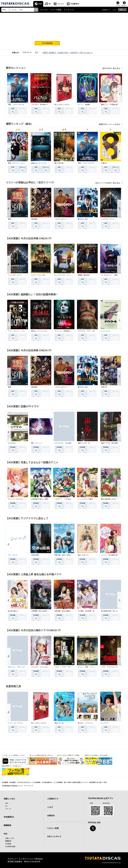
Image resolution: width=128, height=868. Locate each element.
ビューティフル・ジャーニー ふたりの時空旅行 (71, 275)
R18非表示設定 (10, 846)
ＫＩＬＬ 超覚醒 (84, 104)
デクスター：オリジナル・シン (42, 667)
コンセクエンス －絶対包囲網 (111, 275)
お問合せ (51, 815)
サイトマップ (28, 786)
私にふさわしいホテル (62, 104)
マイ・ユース (12, 555)
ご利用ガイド (106, 10)
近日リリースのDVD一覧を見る (108, 183)
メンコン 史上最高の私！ (110, 555)
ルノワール (105, 723)
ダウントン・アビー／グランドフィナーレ (22, 667)
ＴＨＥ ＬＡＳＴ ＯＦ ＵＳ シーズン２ (69, 667)
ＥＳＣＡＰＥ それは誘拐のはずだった (68, 443)
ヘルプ (114, 10)
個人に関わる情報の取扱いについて (76, 782)
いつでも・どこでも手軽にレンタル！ (14, 755)
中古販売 (8, 844)
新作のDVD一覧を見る (111, 68)
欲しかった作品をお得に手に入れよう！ (42, 755)
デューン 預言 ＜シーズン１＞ (89, 667)
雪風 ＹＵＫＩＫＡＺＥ (16, 104)
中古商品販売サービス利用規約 (52, 782)
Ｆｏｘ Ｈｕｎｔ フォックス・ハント (21, 331)
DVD (40, 4)
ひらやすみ (12, 443)
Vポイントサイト (54, 836)
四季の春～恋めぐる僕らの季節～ (66, 555)
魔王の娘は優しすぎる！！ (110, 499)
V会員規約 (12, 782)
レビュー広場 (53, 828)
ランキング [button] (69, 10)
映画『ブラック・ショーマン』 (18, 163)
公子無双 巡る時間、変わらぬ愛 (89, 611)
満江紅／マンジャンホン (39, 331)
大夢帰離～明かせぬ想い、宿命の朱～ (44, 611)
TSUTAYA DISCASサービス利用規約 (29, 782)
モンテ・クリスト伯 (38, 275)
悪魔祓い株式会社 (84, 275)
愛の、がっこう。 (37, 443)
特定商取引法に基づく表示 (98, 782)
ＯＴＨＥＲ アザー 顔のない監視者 (90, 331)
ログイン (124, 5)
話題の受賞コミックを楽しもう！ (12, 766)
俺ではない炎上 (83, 219)
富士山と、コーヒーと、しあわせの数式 (91, 723)
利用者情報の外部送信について (12, 786)
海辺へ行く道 (59, 723)
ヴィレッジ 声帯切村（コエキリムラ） (68, 331)
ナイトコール (105, 331)
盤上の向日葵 (59, 163)
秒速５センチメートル (39, 163)
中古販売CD (75, 4)
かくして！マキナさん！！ (17, 499)
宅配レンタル (10, 838)
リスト (118, 5)
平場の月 (104, 387)
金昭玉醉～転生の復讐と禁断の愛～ (66, 611)
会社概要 (5, 782)
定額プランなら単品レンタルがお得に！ (97, 755)
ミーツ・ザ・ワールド (15, 723)
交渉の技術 (35, 555)
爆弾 (9, 219)
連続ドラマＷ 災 (84, 443)
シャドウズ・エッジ (108, 219)
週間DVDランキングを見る (110, 124)
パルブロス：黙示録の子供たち (42, 104)
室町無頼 (34, 219)
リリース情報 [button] (55, 10)
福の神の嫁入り (13, 611)
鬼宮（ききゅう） (84, 555)
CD (50, 4)
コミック (61, 4)
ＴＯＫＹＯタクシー (61, 219)
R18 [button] (121, 10)
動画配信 (7, 825)
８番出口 (104, 163)
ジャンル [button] (43, 10)
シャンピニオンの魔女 (85, 499)
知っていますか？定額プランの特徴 (68, 755)
